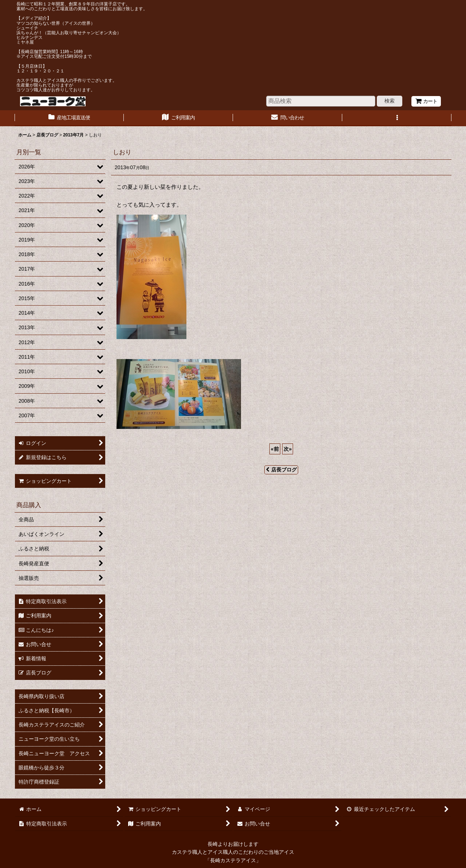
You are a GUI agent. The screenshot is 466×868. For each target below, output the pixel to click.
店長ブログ (281, 470)
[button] (397, 118)
